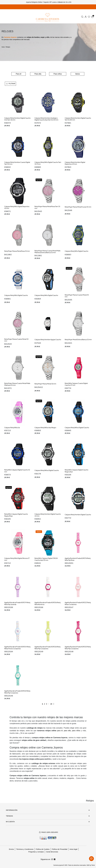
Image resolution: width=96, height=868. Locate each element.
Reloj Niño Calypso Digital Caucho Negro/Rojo (16, 515)
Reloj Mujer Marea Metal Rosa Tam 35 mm (47, 207)
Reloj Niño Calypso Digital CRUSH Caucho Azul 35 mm (46, 559)
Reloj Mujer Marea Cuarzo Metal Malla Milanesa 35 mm (17, 384)
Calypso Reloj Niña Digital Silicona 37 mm (17, 559)
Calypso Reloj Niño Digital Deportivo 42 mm (17, 207)
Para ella (38, 74)
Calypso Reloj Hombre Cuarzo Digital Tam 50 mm (17, 163)
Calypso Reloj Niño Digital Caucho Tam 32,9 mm (48, 163)
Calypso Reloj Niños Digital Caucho (77, 427)
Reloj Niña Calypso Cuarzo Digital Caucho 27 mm (76, 384)
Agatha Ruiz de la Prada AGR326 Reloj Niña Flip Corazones (47, 648)
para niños (76, 731)
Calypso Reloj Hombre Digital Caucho (78, 514)
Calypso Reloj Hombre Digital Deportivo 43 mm (75, 163)
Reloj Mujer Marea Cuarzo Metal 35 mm (77, 296)
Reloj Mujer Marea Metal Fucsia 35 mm (78, 207)
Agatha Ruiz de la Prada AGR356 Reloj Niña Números (48, 603)
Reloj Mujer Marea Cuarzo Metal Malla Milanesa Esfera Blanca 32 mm (47, 252)
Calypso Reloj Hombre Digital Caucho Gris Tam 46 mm (17, 119)
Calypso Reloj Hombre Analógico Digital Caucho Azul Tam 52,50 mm (46, 119)
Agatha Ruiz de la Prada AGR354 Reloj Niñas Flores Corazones (17, 648)
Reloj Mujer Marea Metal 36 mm (45, 384)
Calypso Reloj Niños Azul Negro (45, 427)
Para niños (58, 74)
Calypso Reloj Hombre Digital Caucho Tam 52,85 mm (78, 119)
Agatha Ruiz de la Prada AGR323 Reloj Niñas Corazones (78, 603)
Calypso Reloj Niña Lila (12, 427)
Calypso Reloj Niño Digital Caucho (76, 251)
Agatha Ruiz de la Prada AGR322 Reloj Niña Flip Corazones (17, 692)
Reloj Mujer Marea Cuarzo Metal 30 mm (16, 340)
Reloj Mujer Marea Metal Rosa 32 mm (17, 251)
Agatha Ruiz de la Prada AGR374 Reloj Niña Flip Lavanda (17, 603)
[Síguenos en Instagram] (55, 859)
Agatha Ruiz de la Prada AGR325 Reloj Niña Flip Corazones (78, 648)
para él (60, 731)
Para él (19, 74)
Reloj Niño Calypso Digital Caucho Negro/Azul (76, 471)
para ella (67, 731)
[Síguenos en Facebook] (52, 859)
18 (51, 704)
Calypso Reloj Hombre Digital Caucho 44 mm (48, 515)
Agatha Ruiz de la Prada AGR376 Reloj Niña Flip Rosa (78, 559)
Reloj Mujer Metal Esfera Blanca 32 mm (78, 339)
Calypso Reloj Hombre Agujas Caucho (48, 339)
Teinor (93, 865)
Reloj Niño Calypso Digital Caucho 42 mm (17, 471)
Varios (78, 74)
